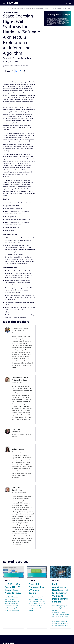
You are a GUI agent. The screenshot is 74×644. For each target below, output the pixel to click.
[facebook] (16, 71)
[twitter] (13, 71)
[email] (24, 71)
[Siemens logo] (13, 3)
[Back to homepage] (4, 8)
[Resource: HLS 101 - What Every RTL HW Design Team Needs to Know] (13, 597)
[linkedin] (20, 71)
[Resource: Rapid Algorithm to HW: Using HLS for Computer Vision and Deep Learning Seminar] (61, 597)
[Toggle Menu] (4, 3)
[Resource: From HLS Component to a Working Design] (37, 597)
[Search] (66, 3)
